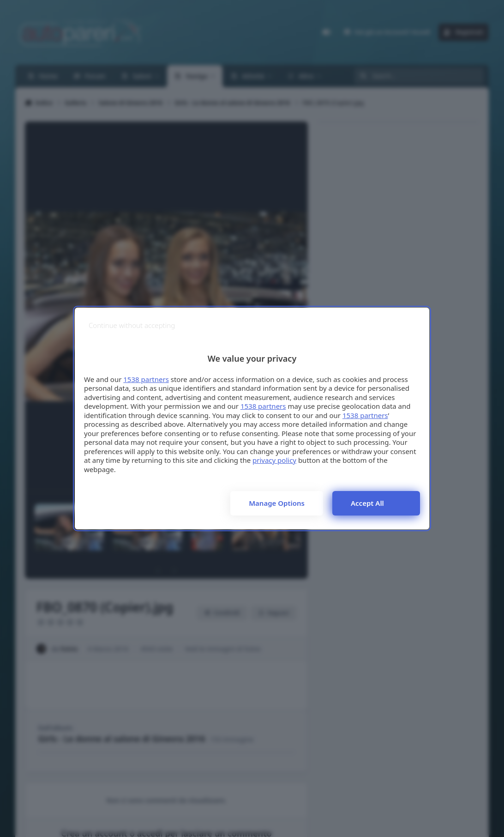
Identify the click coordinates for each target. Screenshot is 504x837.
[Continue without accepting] (132, 325)
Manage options (277, 503)
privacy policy (274, 460)
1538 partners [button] (146, 379)
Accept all (367, 503)
